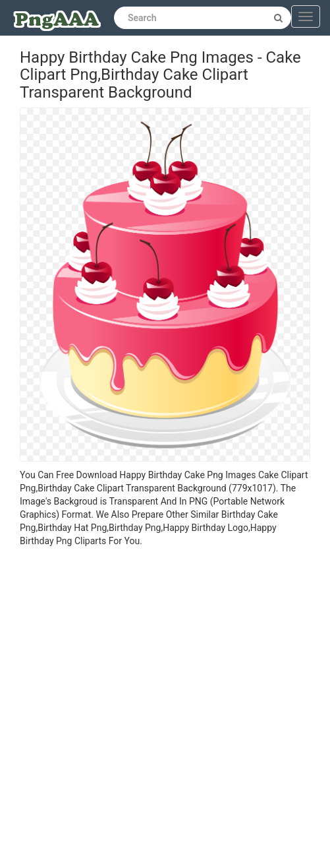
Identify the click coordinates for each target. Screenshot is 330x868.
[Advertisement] (155, 709)
